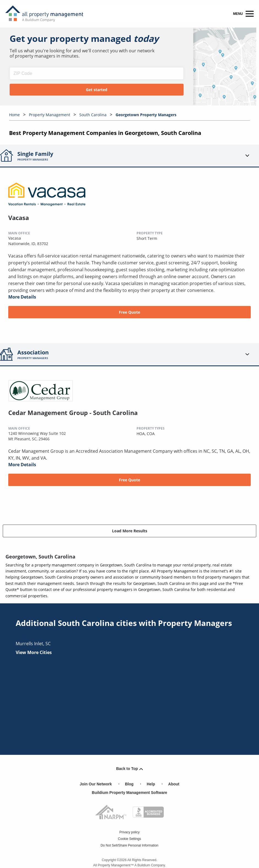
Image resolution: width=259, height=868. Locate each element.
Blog (129, 784)
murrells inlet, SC (33, 644)
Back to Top (129, 769)
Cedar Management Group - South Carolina (73, 413)
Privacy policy (129, 832)
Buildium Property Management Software (130, 793)
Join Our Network (96, 784)
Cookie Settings (129, 839)
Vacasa (19, 218)
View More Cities (34, 652)
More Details (22, 297)
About (174, 784)
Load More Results (130, 531)
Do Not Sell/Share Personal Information (129, 845)
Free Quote (129, 312)
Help (151, 784)
